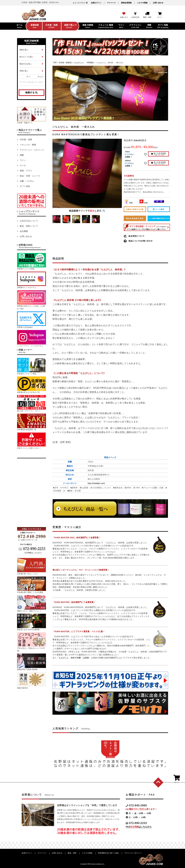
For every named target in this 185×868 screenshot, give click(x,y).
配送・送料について (29, 226)
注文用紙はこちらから (33, 553)
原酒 (143, 203)
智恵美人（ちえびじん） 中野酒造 (80, 63)
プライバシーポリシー (133, 853)
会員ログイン (96, 3)
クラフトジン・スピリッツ (32, 150)
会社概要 (24, 231)
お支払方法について (29, 221)
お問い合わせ (158, 3)
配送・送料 (72, 853)
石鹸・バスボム (27, 181)
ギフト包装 (25, 186)
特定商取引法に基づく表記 (108, 853)
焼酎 (22, 155)
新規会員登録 (126, 3)
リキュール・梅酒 (28, 145)
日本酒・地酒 (26, 139)
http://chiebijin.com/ (96, 483)
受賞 (128, 203)
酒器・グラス (26, 171)
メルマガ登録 (142, 3)
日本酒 (61, 63)
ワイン (23, 160)
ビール (23, 165)
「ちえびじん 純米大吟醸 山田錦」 (74, 658)
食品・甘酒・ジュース (30, 176)
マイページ (111, 3)
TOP (55, 63)
